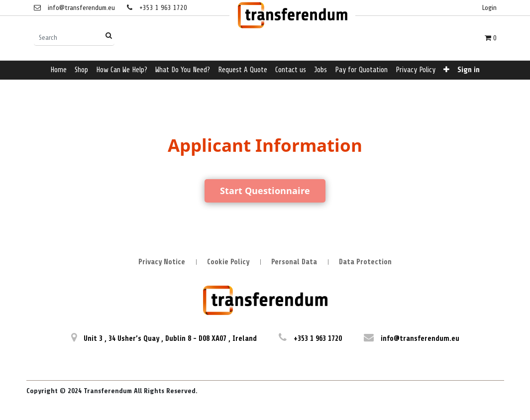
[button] (446, 70)
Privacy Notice (162, 262)
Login (489, 8)
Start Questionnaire (265, 191)
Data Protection (365, 262)
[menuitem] (58, 70)
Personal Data (294, 262)
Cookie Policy (228, 262)
